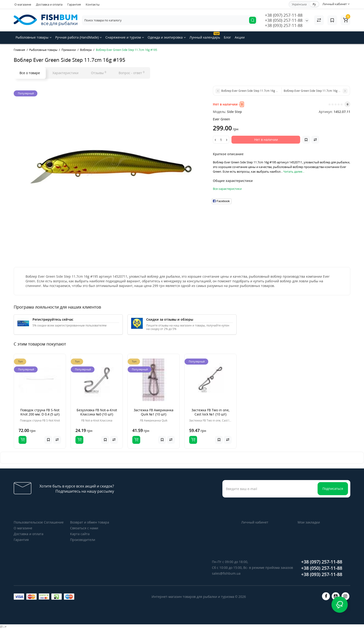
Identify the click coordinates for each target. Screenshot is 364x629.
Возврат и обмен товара (90, 522)
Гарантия (74, 4)
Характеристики (65, 73)
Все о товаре (30, 73)
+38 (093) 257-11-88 (284, 25)
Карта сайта (80, 534)
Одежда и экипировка (167, 37)
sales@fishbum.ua (226, 573)
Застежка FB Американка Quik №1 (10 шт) (154, 412)
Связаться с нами (84, 528)
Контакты (93, 4)
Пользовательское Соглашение (39, 522)
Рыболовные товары (34, 37)
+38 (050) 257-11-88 (284, 20)
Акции (240, 37)
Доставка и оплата (49, 4)
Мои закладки (309, 522)
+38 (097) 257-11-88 (284, 15)
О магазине (23, 4)
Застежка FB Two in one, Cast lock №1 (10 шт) (210, 412)
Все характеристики (227, 189)
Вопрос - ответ (132, 73)
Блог (227, 37)
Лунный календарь (205, 36)
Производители (83, 540)
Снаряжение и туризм (125, 37)
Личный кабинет (255, 522)
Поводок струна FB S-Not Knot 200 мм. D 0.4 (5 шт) (40, 412)
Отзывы (99, 73)
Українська (299, 4)
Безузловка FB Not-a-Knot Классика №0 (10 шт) (97, 412)
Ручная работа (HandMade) (78, 37)
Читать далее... (294, 171)
